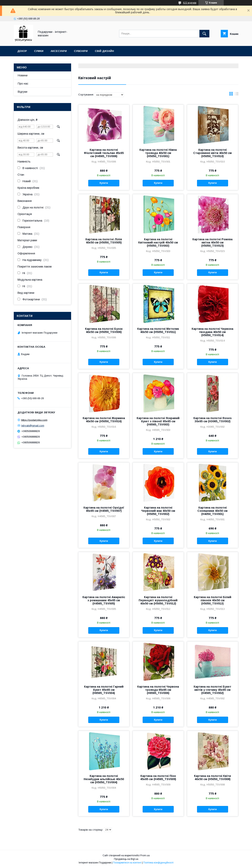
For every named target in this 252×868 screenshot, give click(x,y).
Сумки (39, 51)
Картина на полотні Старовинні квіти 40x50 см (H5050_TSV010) (212, 153)
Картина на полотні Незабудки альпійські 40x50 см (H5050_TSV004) (104, 779)
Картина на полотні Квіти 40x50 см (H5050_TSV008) (212, 778)
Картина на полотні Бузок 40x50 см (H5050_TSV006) (104, 330)
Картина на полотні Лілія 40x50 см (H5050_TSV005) (104, 241)
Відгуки (23, 92)
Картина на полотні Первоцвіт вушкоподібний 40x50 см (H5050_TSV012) (158, 600)
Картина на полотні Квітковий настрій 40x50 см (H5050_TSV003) (158, 242)
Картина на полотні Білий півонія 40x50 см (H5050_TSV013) (213, 600)
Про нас (23, 84)
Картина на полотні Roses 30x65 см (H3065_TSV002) (213, 420)
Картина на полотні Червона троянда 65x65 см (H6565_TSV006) (158, 690)
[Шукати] (204, 34)
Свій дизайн (104, 51)
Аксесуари (59, 51)
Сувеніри (81, 51)
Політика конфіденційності (158, 863)
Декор (22, 51)
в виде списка (237, 95)
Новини (23, 75)
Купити (104, 183)
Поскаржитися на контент (127, 863)
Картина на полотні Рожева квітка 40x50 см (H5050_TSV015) (212, 242)
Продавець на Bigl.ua (126, 859)
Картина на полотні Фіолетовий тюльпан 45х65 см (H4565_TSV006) (104, 153)
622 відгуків (190, 3)
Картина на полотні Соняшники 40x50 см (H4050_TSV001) (212, 511)
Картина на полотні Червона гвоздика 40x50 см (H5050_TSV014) (212, 332)
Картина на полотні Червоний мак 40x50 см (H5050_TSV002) (158, 511)
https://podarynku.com (34, 420)
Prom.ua (145, 855)
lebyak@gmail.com (33, 426)
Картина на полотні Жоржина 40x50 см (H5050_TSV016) (104, 420)
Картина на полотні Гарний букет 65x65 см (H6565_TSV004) (104, 690)
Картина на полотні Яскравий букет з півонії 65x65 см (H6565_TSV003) (158, 421)
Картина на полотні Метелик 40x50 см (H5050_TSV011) (158, 330)
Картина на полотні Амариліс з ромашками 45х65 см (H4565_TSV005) (104, 600)
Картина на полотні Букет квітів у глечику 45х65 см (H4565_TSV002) (212, 690)
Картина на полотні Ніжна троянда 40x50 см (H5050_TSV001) (158, 153)
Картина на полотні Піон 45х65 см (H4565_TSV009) (158, 778)
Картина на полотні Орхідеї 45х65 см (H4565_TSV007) (104, 509)
